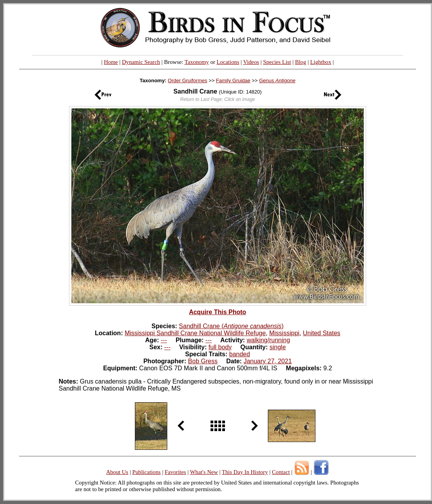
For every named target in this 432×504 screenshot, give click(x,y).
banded (240, 354)
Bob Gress (203, 361)
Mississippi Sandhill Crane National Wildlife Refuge (195, 333)
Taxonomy (197, 62)
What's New (204, 472)
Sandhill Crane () (231, 326)
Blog (301, 62)
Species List (277, 62)
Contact (281, 472)
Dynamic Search (141, 62)
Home (111, 62)
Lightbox (321, 62)
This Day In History (245, 472)
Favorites (175, 472)
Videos (251, 62)
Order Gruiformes (187, 80)
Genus (277, 80)
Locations (228, 62)
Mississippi (284, 333)
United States (322, 333)
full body (220, 347)
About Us (117, 472)
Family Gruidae (233, 80)
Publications (146, 472)
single (278, 347)
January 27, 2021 (268, 361)
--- (164, 340)
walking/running (268, 340)
